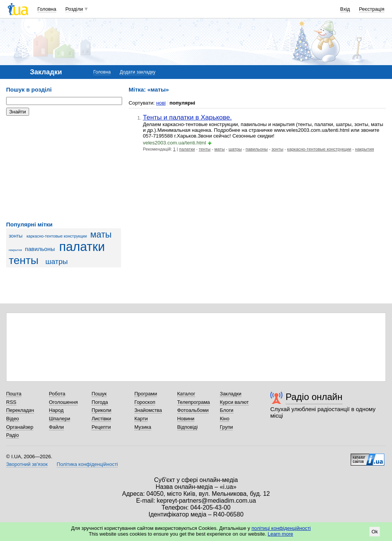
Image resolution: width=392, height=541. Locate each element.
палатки (82, 247)
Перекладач (20, 410)
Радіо (12, 435)
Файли (56, 427)
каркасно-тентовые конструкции (57, 236)
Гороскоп (145, 402)
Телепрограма (194, 402)
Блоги (226, 410)
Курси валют (234, 402)
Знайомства (148, 410)
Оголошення (64, 402)
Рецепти (101, 427)
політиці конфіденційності (281, 528)
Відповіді (188, 427)
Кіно (225, 419)
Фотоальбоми (193, 410)
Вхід (345, 9)
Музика (143, 427)
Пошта (14, 394)
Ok (375, 532)
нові (161, 103)
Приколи (101, 410)
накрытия (16, 250)
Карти (141, 419)
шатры (57, 261)
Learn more (280, 534)
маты (101, 234)
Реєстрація (372, 9)
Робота (57, 394)
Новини (186, 419)
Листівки (101, 419)
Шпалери (60, 419)
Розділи (74, 9)
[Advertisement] (64, 169)
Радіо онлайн (314, 397)
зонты (16, 236)
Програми (146, 394)
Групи (226, 427)
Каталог (186, 394)
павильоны (40, 249)
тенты (24, 260)
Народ (56, 410)
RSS (11, 402)
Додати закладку (138, 72)
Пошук (99, 394)
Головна (47, 9)
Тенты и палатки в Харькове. (187, 117)
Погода (100, 402)
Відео (13, 419)
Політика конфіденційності (87, 464)
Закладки (230, 394)
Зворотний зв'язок (27, 464)
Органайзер (20, 427)
